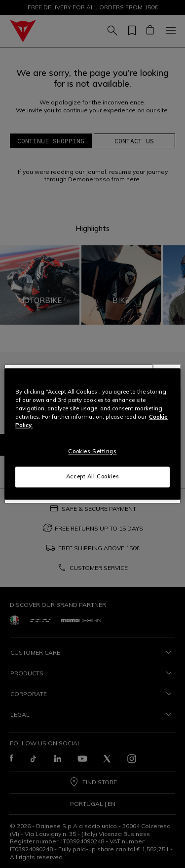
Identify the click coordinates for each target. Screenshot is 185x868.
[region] (92, 434)
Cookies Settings (92, 452)
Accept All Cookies (92, 477)
